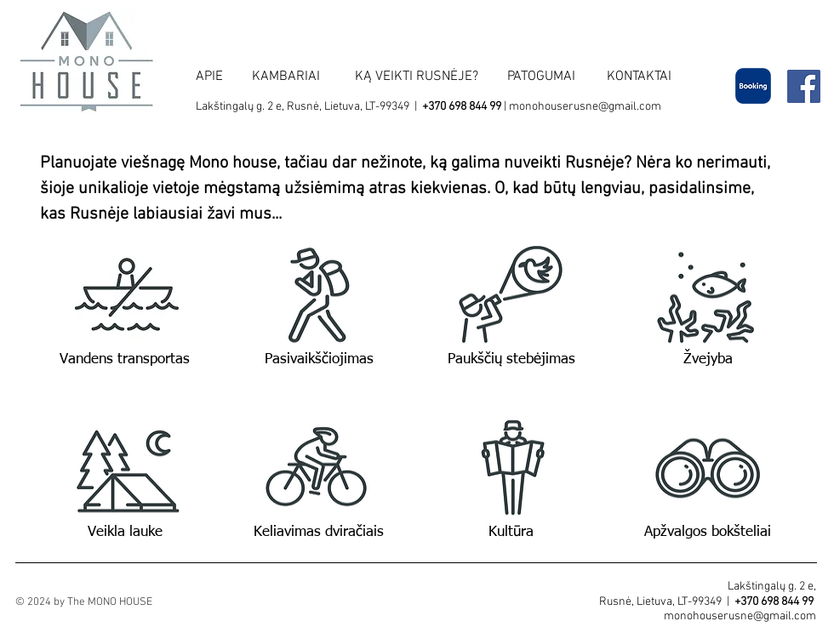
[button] (126, 296)
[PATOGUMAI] (541, 77)
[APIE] (209, 77)
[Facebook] (804, 86)
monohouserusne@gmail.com (585, 107)
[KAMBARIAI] (286, 77)
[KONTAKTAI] (639, 77)
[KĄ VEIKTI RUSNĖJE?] (417, 77)
